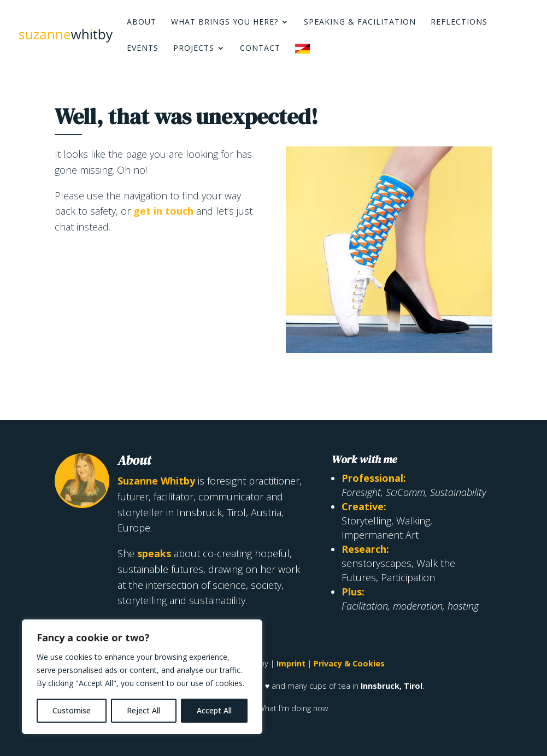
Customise (72, 710)
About (142, 22)
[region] (142, 677)
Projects (194, 49)
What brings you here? (225, 22)
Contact (260, 49)
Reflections (459, 22)
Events (143, 49)
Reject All (143, 710)
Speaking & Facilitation (360, 22)
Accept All (214, 710)
